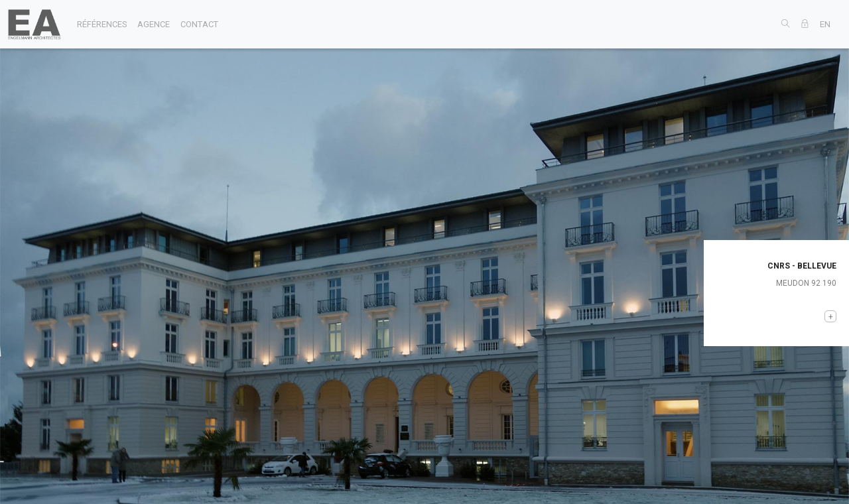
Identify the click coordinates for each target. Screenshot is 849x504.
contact (199, 24)
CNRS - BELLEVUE (802, 266)
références (102, 24)
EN (825, 24)
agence (154, 24)
